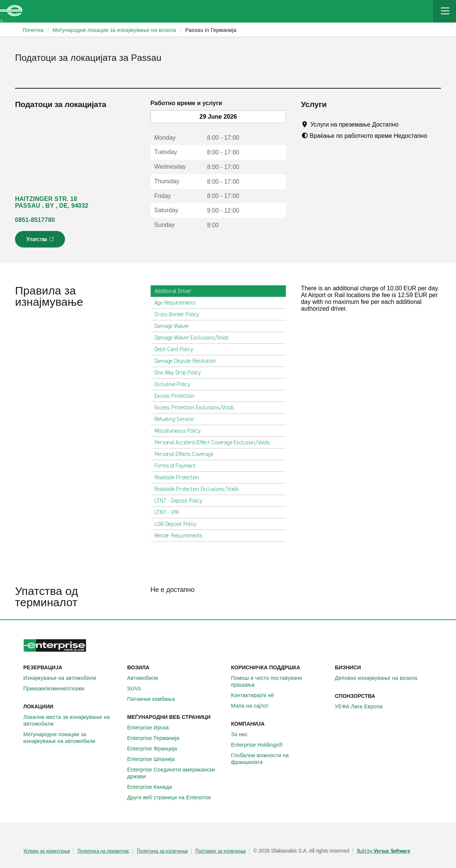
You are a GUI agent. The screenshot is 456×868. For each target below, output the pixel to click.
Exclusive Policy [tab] (175, 384)
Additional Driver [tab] (176, 291)
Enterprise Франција (156, 749)
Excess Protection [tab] (177, 396)
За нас (243, 734)
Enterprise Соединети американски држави (176, 773)
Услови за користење (47, 851)
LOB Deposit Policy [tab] (179, 524)
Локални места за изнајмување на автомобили (72, 720)
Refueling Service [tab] (177, 419)
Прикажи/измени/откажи (58, 688)
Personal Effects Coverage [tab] (187, 454)
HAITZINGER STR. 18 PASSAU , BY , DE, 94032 (52, 202)
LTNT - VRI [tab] (170, 512)
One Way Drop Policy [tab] (181, 373)
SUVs (138, 688)
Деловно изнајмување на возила (380, 678)
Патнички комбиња (155, 699)
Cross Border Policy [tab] (180, 314)
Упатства (41, 242)
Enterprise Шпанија (155, 759)
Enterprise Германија (158, 738)
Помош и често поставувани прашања (280, 681)
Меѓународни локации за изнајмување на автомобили (72, 738)
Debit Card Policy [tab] (177, 349)
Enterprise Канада (154, 787)
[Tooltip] (405, 124)
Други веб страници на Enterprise (173, 797)
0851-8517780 (35, 220)
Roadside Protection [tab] (180, 477)
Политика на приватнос (103, 851)
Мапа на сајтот (254, 706)
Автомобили (147, 678)
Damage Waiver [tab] (175, 326)
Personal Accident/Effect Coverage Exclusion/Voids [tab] (215, 442)
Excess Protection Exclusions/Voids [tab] (197, 408)
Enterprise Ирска (152, 728)
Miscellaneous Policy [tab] (180, 431)
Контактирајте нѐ (257, 695)
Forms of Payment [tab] (178, 466)
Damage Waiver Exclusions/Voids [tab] (195, 338)
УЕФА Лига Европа (363, 706)
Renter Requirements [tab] (181, 536)
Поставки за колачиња (220, 851)
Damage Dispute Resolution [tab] (188, 361)
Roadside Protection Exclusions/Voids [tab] (200, 489)
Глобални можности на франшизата (280, 759)
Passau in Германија (211, 30)
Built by (384, 851)
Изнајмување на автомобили (64, 678)
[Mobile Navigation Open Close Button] (445, 11)
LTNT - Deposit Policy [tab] (181, 501)
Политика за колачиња (162, 851)
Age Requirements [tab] (178, 303)
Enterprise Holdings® (261, 745)
